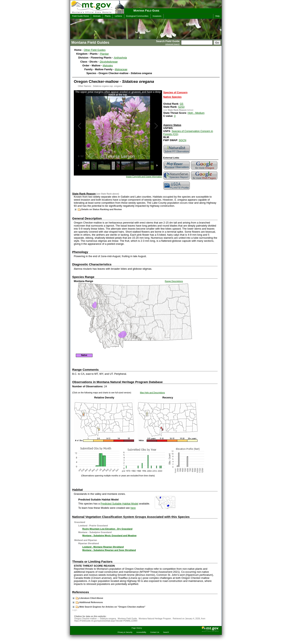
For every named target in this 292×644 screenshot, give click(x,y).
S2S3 (181, 107)
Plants (108, 16)
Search (166, 632)
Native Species (172, 97)
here (133, 508)
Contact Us (155, 632)
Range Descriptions (174, 281)
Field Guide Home (81, 16)
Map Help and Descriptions (152, 393)
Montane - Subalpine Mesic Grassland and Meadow (109, 535)
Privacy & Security (125, 632)
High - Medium (196, 113)
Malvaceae (121, 69)
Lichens (118, 16)
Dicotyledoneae (109, 62)
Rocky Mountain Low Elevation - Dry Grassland (107, 529)
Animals (97, 16)
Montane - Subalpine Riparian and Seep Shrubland (109, 550)
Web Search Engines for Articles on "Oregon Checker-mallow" (109, 607)
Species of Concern (175, 92)
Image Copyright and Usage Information (144, 177)
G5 (182, 104)
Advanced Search (172, 44)
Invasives (157, 16)
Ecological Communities (137, 16)
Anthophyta (120, 58)
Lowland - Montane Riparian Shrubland (103, 547)
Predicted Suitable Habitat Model (119, 504)
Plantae (104, 54)
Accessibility (141, 632)
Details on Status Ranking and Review (98, 209)
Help (217, 16)
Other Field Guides (95, 50)
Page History (137, 628)
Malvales (108, 65)
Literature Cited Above (88, 598)
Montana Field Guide (146, 11)
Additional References (88, 602)
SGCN (183, 140)
